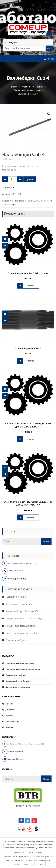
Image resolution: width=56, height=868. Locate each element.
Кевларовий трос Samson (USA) (22, 611)
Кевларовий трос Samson (18, 681)
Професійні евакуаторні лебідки (23, 633)
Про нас (9, 704)
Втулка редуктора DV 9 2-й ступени (28, 273)
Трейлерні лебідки (15, 640)
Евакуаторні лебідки (16, 675)
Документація (12, 721)
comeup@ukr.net (29, 3)
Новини (9, 727)
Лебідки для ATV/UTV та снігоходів (25, 618)
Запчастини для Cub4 (26, 201)
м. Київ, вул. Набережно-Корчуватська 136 (29, 11)
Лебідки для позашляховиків (21, 626)
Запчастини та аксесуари (19, 604)
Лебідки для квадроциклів (17, 856)
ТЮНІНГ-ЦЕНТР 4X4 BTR (28, 806)
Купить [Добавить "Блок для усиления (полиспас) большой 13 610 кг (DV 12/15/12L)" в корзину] (31, 518)
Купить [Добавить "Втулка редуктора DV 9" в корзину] (31, 361)
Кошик (40, 864)
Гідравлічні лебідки (16, 597)
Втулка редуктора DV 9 (28, 348)
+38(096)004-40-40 (16, 571)
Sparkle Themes (45, 848)
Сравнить (10, 187)
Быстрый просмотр (5, 239)
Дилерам (10, 710)
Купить (30, 179)
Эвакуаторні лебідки (42, 856)
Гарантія (10, 715)
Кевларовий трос (14, 860)
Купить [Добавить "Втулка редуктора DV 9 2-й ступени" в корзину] (31, 286)
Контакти (28, 864)
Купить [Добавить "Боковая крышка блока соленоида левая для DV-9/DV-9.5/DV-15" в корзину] (31, 439)
